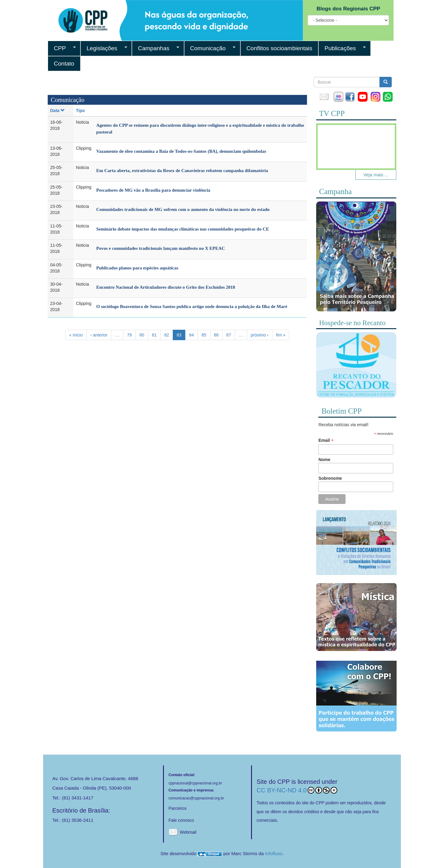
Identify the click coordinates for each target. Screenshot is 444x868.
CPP (62, 48)
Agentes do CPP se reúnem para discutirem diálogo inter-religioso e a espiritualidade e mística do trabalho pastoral (200, 128)
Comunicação (210, 48)
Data (57, 111)
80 (142, 335)
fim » (281, 335)
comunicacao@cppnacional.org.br (196, 798)
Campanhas (155, 48)
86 (216, 335)
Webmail (188, 832)
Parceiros (178, 808)
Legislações (104, 48)
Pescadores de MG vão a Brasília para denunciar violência (153, 190)
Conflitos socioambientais (279, 48)
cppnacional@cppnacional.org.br (195, 783)
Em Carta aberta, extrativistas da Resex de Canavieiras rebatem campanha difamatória (182, 171)
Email (326, 440)
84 (191, 335)
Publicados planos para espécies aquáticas (137, 268)
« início (76, 335)
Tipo (80, 111)
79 (129, 335)
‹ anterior (99, 335)
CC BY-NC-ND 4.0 (297, 790)
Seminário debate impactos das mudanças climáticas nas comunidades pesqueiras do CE (183, 229)
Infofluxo (274, 853)
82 (167, 335)
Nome (324, 460)
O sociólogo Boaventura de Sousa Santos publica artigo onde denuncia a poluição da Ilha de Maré (192, 306)
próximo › (260, 335)
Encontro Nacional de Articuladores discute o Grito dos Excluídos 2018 (166, 287)
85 (204, 335)
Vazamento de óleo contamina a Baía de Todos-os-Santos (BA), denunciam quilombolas (181, 151)
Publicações (342, 48)
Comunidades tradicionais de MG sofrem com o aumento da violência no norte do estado (183, 209)
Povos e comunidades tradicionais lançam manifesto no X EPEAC (161, 248)
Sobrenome (330, 478)
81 (154, 335)
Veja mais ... (376, 175)
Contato (64, 64)
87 (229, 335)
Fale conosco (181, 820)
